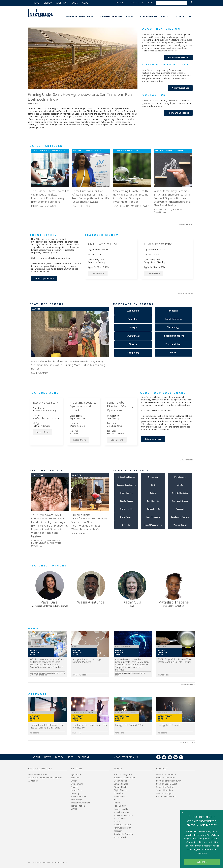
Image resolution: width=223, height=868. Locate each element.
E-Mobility (118, 793)
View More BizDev (186, 293)
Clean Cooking (120, 781)
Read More (34, 733)
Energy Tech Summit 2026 (129, 725)
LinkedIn (177, 758)
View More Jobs (187, 460)
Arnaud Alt (38, 541)
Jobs (75, 3)
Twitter (166, 758)
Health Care (76, 790)
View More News (188, 685)
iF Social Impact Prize (158, 244)
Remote (46, 426)
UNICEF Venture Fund (103, 244)
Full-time (37, 426)
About (86, 3)
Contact (184, 17)
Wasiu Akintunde (91, 602)
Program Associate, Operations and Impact (83, 406)
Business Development (124, 778)
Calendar (62, 3)
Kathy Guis (132, 602)
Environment (77, 784)
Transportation (78, 806)
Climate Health (120, 787)
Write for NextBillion (166, 778)
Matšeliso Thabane (173, 602)
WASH (74, 809)
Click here (36, 258)
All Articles (33, 781)
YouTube (172, 758)
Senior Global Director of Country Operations (120, 406)
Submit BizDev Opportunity (169, 781)
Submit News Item (165, 790)
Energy (74, 781)
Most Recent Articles (38, 774)
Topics (118, 769)
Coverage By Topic (154, 17)
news (162, 48)
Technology (76, 800)
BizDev (48, 3)
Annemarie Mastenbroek (46, 542)
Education (76, 778)
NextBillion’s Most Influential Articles (45, 778)
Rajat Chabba (121, 206)
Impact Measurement (124, 815)
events (169, 48)
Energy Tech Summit (169, 725)
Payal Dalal (50, 602)
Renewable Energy (122, 828)
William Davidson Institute (142, 3)
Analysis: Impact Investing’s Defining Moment (87, 661)
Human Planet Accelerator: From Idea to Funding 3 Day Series (47, 726)
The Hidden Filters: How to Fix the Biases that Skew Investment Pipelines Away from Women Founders (50, 196)
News (36, 3)
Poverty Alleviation (122, 825)
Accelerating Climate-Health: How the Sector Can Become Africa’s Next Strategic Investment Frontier (131, 196)
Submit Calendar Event (167, 784)
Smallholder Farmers (123, 834)
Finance (75, 787)
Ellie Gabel (78, 534)
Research (118, 831)
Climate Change (121, 784)
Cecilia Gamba (40, 373)
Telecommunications (81, 803)
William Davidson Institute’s (171, 34)
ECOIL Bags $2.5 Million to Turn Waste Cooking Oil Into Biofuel (175, 661)
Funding (101, 262)
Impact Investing (121, 812)
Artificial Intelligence (123, 774)
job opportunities (181, 48)
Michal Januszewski (43, 206)
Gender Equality (121, 809)
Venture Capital (121, 837)
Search (191, 3)
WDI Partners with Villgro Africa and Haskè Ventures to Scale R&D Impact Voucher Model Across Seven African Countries (47, 663)
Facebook (160, 758)
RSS (183, 758)
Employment (119, 796)
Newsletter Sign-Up (165, 793)
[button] (178, 58)
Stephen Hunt (162, 210)
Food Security (120, 806)
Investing (75, 793)
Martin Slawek (140, 206)
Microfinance (120, 818)
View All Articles (186, 224)
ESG (115, 800)
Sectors (77, 769)
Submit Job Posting (165, 787)
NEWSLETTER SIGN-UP (126, 757)
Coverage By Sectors (117, 17)
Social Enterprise (79, 796)
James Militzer (81, 206)
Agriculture (76, 774)
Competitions (150, 262)
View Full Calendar (186, 743)
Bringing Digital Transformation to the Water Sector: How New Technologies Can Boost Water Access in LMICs (90, 522)
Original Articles (80, 17)
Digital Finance (120, 790)
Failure (117, 803)
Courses (92, 262)
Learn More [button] (98, 273)
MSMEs (117, 821)
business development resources (161, 51)
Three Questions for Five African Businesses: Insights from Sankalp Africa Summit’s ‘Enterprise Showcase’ (90, 196)
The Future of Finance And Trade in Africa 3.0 (90, 726)
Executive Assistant (45, 403)
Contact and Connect (166, 796)
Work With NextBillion (166, 774)
